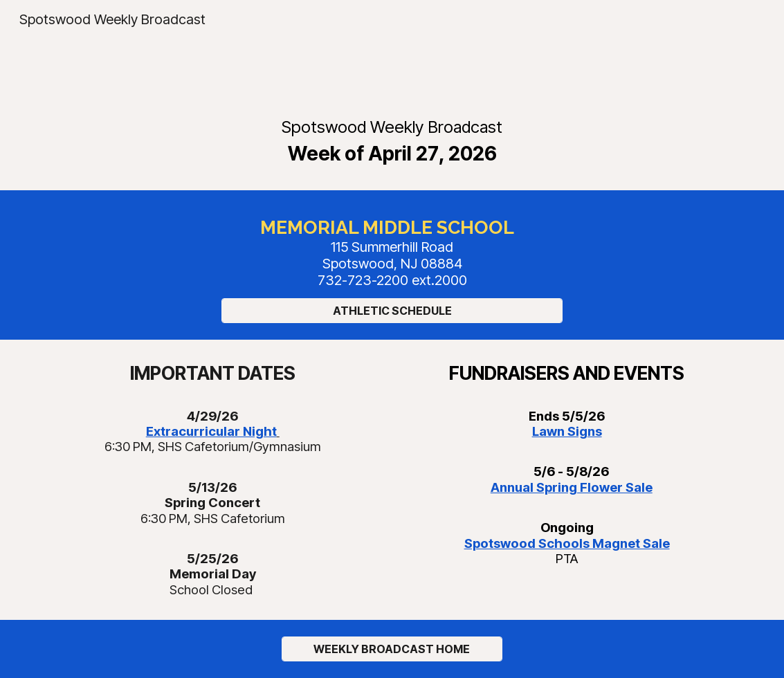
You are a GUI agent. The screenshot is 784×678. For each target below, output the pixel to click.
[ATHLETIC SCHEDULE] (392, 311)
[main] (392, 140)
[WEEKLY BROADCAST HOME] (392, 649)
